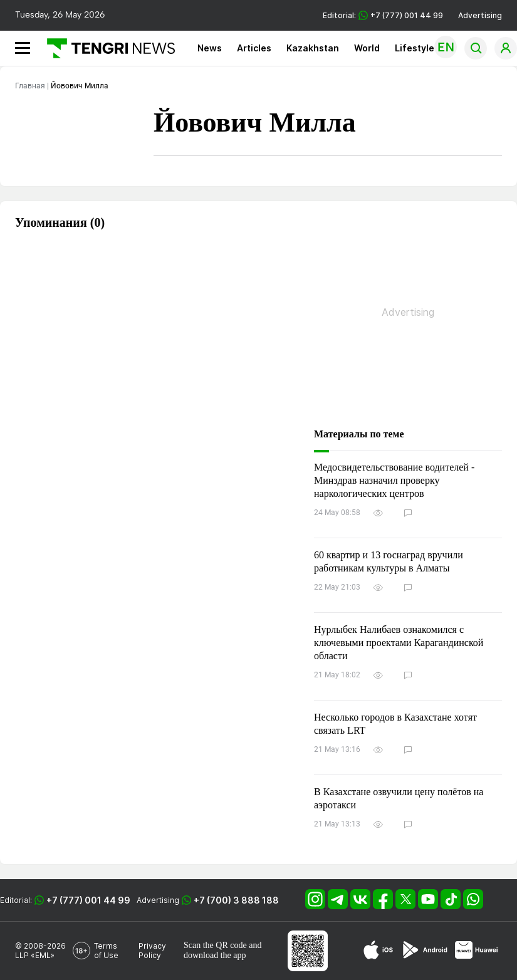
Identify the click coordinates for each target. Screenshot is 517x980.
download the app (215, 955)
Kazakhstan (313, 48)
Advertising (480, 15)
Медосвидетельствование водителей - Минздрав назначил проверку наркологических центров (394, 480)
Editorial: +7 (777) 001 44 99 (383, 15)
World (367, 48)
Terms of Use (106, 951)
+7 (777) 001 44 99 (88, 900)
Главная (30, 86)
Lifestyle (415, 48)
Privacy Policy (152, 951)
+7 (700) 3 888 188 (236, 900)
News (210, 48)
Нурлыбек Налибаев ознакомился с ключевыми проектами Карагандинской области (399, 643)
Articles (254, 48)
